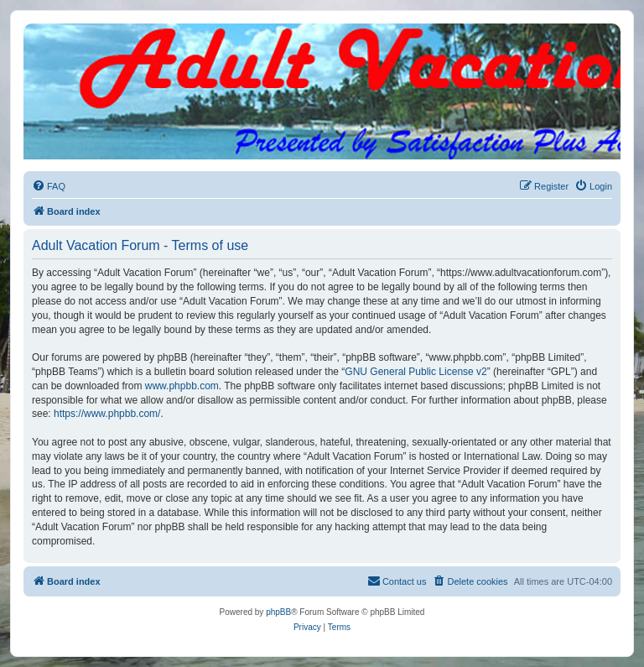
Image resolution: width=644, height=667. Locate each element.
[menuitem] (49, 186)
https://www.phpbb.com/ (107, 414)
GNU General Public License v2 (415, 372)
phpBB (278, 612)
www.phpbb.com (182, 386)
